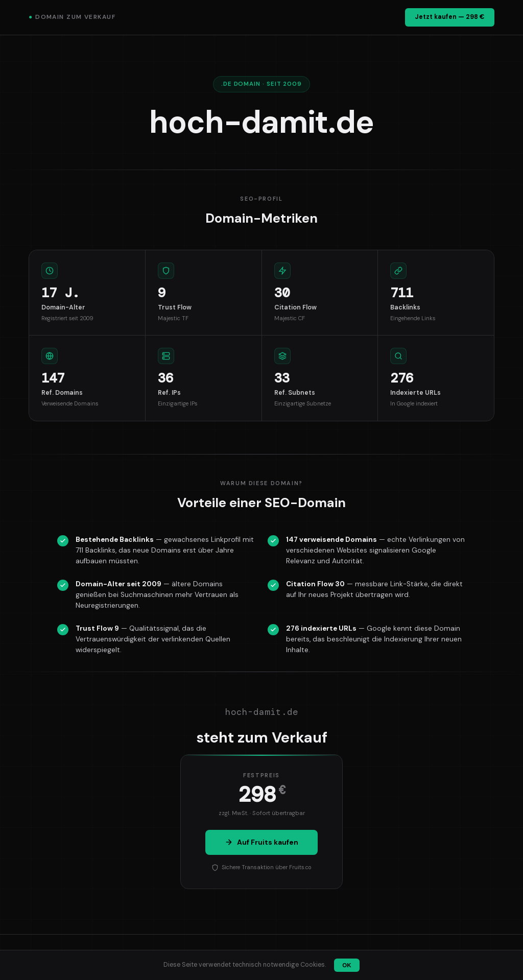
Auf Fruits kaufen (261, 842)
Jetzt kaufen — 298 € (450, 17)
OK (347, 965)
